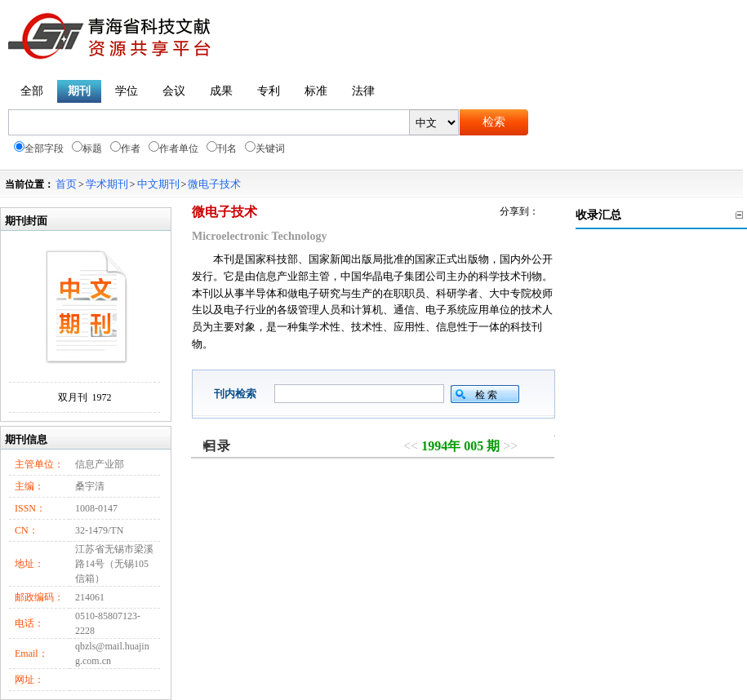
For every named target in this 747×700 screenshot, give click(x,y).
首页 (66, 184)
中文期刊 (158, 184)
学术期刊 (107, 184)
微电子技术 (214, 184)
